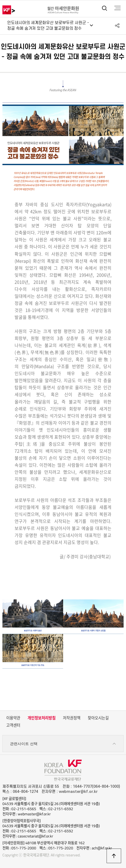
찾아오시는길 (98, 718)
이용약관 (13, 718)
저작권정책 (72, 718)
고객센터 (13, 725)
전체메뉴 (118, 8)
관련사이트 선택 (63, 744)
